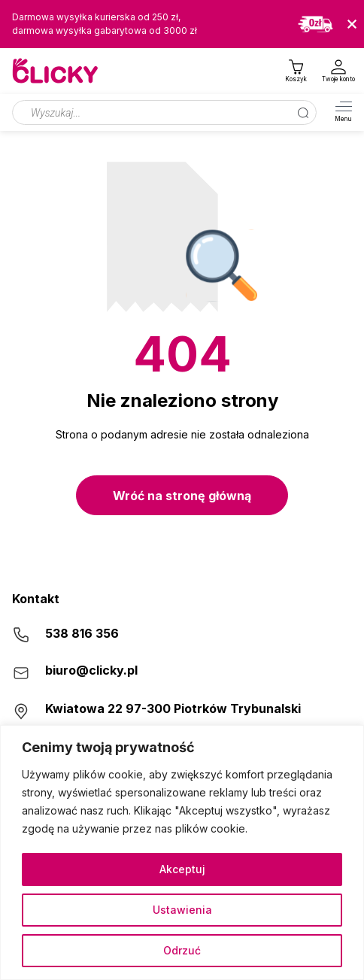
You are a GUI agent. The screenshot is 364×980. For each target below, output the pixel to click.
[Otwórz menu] (343, 113)
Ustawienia (182, 910)
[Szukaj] (303, 112)
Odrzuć (182, 950)
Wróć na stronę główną (182, 496)
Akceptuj (182, 869)
